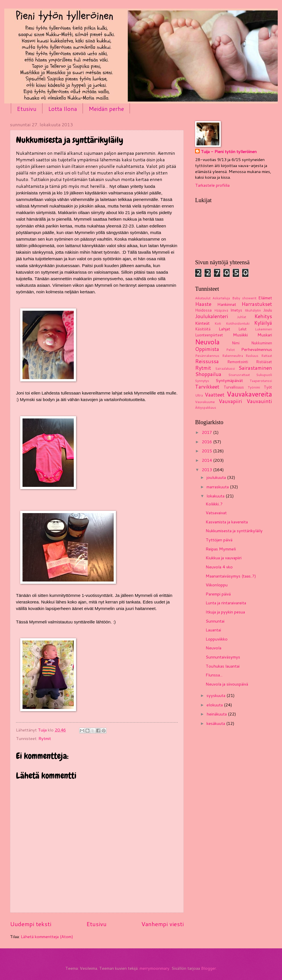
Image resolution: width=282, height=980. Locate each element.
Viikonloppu (217, 585)
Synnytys (202, 381)
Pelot (230, 350)
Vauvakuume (205, 402)
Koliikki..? (214, 504)
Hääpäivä (221, 310)
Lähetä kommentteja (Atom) (47, 937)
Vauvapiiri (230, 401)
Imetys (236, 310)
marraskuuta (218, 487)
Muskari (265, 335)
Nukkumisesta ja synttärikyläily (234, 531)
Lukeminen (263, 329)
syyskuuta (216, 695)
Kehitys (263, 316)
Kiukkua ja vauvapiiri (224, 558)
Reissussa (207, 361)
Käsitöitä (203, 329)
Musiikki (240, 335)
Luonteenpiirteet (209, 335)
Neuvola (207, 342)
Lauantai (213, 630)
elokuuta (215, 705)
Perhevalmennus (257, 349)
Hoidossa (203, 310)
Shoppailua (208, 374)
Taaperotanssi (261, 381)
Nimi (236, 343)
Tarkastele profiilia (212, 185)
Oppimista (207, 349)
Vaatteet (215, 395)
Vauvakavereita (249, 394)
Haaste (203, 304)
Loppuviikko (217, 639)
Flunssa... (214, 675)
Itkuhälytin (253, 310)
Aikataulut (203, 298)
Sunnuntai (215, 621)
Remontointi (238, 362)
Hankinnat (227, 304)
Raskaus (252, 356)
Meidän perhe (106, 109)
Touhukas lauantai (223, 666)
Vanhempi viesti (163, 924)
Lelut (243, 329)
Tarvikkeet (207, 387)
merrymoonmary (155, 968)
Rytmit (45, 738)
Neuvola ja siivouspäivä (227, 684)
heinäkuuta (217, 714)
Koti (218, 323)
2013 (207, 470)
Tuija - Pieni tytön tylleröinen (229, 152)
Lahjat (224, 329)
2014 (207, 460)
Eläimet (265, 298)
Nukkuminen (262, 343)
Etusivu (27, 109)
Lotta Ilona (63, 109)
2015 (207, 451)
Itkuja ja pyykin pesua (225, 612)
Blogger (209, 968)
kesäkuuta (216, 723)
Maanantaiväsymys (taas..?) (231, 576)
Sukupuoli (264, 375)
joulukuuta (217, 477)
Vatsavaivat (216, 513)
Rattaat (267, 356)
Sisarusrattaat (239, 375)
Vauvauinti (259, 401)
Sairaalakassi (225, 368)
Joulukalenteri (212, 316)
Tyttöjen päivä (219, 540)
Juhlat (242, 317)
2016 (207, 442)
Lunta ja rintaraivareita (226, 603)
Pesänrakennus (207, 356)
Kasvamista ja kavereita (227, 522)
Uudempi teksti (31, 924)
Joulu (268, 310)
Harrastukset (257, 304)
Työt (268, 387)
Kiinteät (202, 323)
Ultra (199, 395)
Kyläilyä (263, 323)
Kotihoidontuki (238, 323)
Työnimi (254, 387)
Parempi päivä (218, 594)
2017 (207, 432)
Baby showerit (244, 298)
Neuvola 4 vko (219, 567)
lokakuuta (216, 496)
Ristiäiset (264, 362)
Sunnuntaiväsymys (223, 657)
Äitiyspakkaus (206, 407)
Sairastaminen (255, 368)
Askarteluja (221, 298)
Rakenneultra (233, 356)
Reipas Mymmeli (221, 549)
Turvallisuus (234, 387)
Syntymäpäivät (229, 380)
